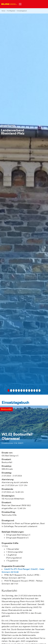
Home (3, 11)
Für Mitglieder (11, 11)
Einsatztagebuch (22, 11)
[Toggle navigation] (20, 4)
